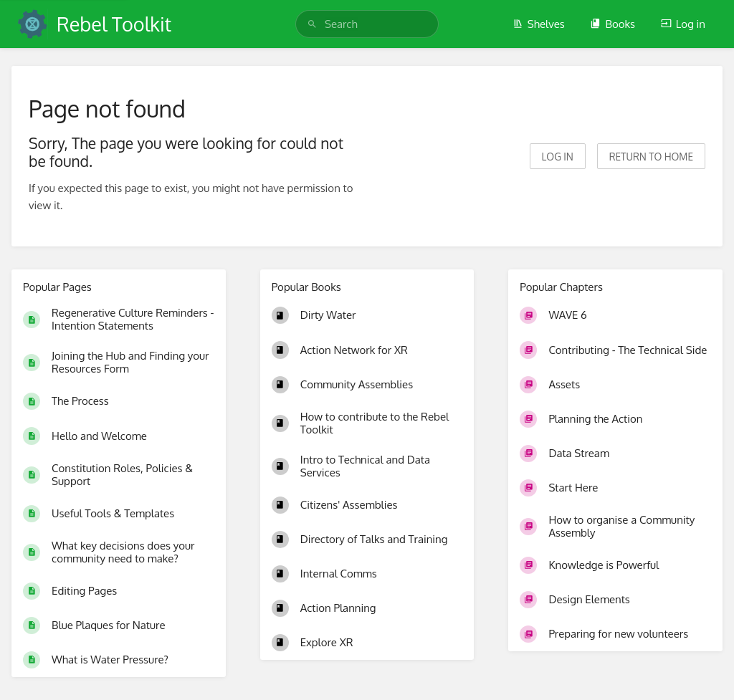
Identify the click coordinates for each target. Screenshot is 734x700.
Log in (683, 24)
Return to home (651, 157)
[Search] (312, 24)
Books (613, 24)
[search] (367, 24)
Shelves (539, 24)
